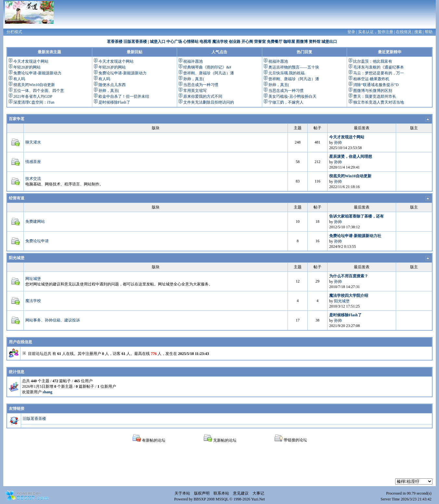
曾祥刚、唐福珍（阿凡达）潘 (209, 73)
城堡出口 (329, 42)
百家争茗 (17, 119)
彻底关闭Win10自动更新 (34, 85)
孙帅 (338, 143)
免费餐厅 (275, 42)
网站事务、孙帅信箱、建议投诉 (53, 320)
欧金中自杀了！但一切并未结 (124, 96)
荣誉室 (260, 42)
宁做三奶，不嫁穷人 (286, 102)
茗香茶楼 (115, 42)
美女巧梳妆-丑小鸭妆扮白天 (292, 96)
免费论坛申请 (37, 241)
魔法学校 (220, 42)
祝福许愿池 (193, 61)
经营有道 (17, 198)
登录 (351, 32)
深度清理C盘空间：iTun (34, 102)
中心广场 (174, 42)
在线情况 (404, 32)
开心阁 (247, 42)
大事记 (258, 493)
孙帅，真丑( (109, 91)
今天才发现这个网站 (31, 61)
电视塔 (205, 42)
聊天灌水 (33, 142)
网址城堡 (33, 279)
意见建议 (241, 493)
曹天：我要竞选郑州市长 (375, 96)
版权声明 (202, 493)
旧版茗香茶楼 (135, 42)
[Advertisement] (220, 464)
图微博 (302, 42)
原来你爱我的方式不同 (203, 96)
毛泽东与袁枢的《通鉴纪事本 (379, 67)
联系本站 (221, 493)
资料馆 (315, 42)
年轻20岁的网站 (27, 67)
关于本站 (182, 493)
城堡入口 (158, 42)
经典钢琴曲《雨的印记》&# (207, 67)
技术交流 (33, 179)
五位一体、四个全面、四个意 (39, 91)
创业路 (235, 42)
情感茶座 (33, 162)
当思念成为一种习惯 (201, 85)
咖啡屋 (289, 42)
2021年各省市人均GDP (33, 96)
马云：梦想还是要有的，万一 (379, 73)
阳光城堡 (17, 258)
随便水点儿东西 (112, 85)
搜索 (418, 32)
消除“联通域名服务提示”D (376, 85)
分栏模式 (14, 32)
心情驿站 (191, 42)
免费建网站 (35, 221)
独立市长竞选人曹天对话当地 (379, 102)
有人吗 (19, 79)
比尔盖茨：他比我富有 (373, 61)
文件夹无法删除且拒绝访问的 (209, 102)
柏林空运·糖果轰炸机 (371, 79)
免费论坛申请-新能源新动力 (37, 73)
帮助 (429, 32)
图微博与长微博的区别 (373, 91)
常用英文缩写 (195, 91)
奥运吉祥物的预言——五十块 (294, 67)
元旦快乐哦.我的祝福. (287, 73)
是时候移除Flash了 (114, 102)
